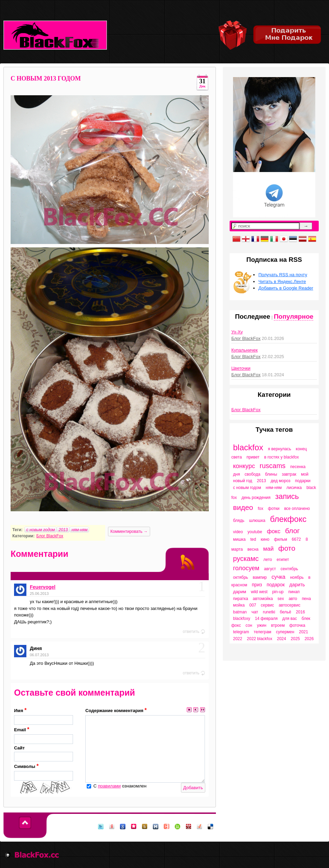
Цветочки (241, 368)
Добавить (193, 788)
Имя (44, 716)
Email (44, 735)
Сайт (44, 754)
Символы (44, 772)
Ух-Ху (237, 332)
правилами (109, 786)
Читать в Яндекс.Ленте (282, 282)
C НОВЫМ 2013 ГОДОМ (46, 78)
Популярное (294, 316)
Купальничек (245, 350)
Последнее (253, 316)
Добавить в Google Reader (286, 288)
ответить (194, 632)
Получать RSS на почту (283, 275)
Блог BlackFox (50, 536)
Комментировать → (129, 531)
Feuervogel (43, 587)
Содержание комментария (116, 710)
